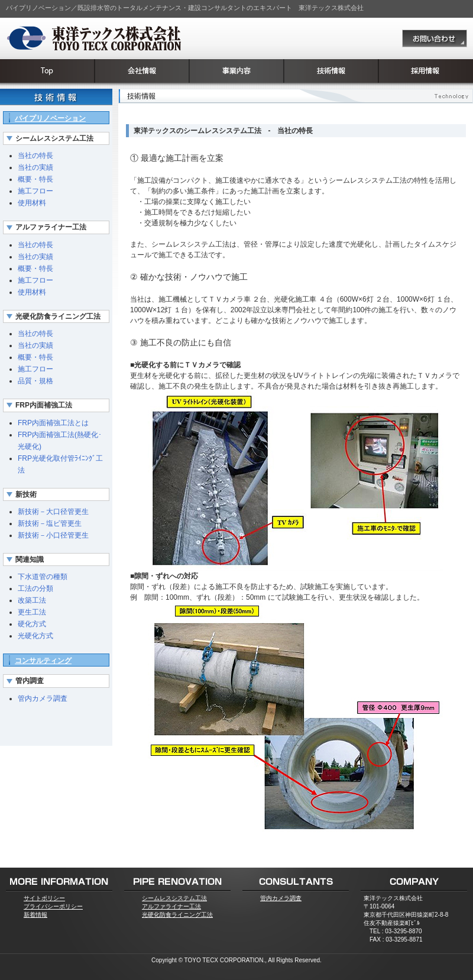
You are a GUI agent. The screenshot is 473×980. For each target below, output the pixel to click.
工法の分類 (35, 588)
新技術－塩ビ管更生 (50, 523)
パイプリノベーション (50, 118)
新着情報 (35, 915)
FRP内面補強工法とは (53, 423)
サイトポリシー (44, 898)
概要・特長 (35, 179)
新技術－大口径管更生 (53, 512)
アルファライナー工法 (171, 906)
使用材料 (32, 203)
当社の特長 (35, 156)
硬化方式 (32, 624)
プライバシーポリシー (53, 906)
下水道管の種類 (43, 577)
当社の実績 (35, 167)
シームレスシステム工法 (174, 898)
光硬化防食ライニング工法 (177, 915)
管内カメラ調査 (43, 698)
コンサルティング (43, 661)
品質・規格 (35, 381)
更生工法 (32, 612)
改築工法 (32, 600)
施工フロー (35, 191)
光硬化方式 (35, 636)
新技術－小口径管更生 (53, 535)
